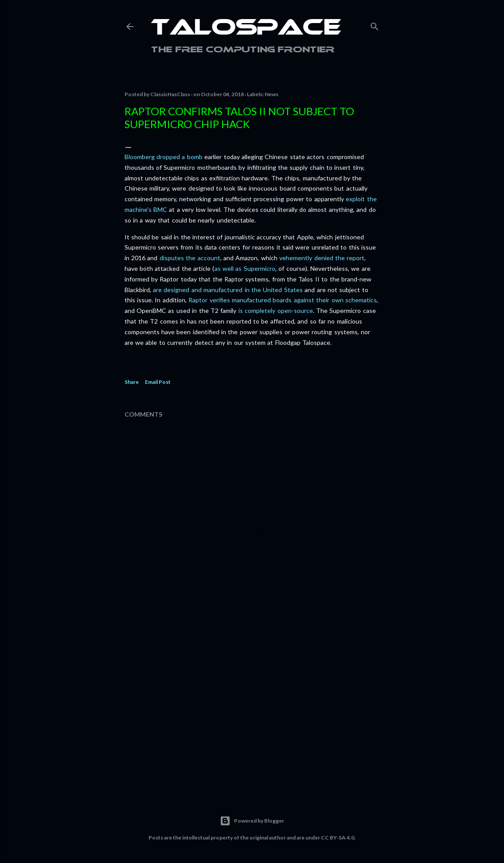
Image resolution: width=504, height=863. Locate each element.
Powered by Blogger (252, 821)
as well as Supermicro (245, 268)
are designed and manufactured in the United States (228, 290)
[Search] (375, 25)
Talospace (246, 29)
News (272, 94)
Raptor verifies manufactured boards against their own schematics (283, 300)
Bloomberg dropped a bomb (164, 157)
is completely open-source (276, 310)
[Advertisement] (252, 709)
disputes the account (190, 258)
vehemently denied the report (322, 258)
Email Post (158, 382)
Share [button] (132, 382)
